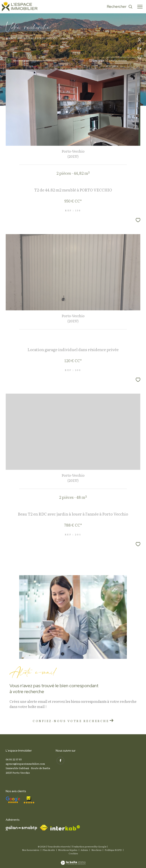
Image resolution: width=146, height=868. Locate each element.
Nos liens (97, 850)
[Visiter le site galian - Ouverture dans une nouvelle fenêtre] (21, 828)
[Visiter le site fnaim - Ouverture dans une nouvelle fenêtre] (44, 828)
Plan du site (49, 850)
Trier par (96, 60)
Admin (85, 850)
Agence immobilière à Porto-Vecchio (32, 38)
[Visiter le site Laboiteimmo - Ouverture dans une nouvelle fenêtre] (73, 860)
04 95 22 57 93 (14, 759)
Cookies (73, 854)
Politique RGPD (113, 850)
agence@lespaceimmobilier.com (25, 764)
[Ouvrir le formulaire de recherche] (120, 7)
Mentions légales (68, 850)
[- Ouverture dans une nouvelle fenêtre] (13, 800)
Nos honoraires (31, 850)
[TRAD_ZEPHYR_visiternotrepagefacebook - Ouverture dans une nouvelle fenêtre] (60, 760)
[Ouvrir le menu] (140, 7)
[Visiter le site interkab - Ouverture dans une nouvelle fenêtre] (65, 828)
